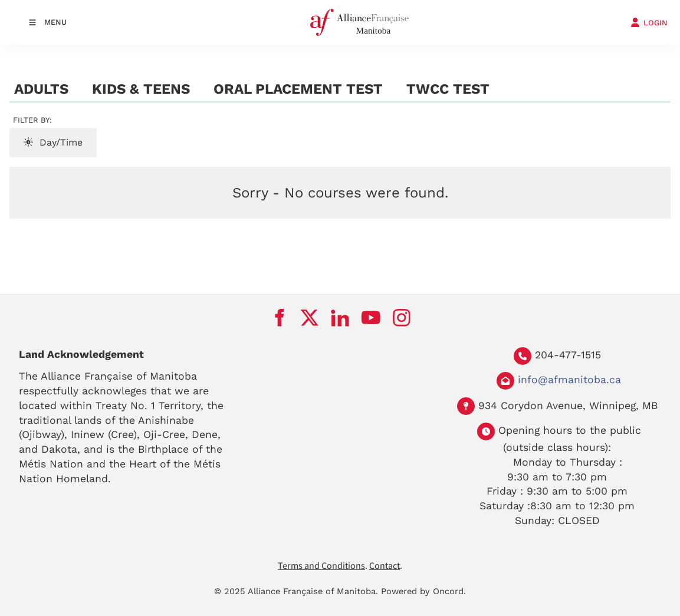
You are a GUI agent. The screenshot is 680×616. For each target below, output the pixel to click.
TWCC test (448, 89)
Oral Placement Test (298, 89)
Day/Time (53, 142)
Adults (41, 89)
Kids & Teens (141, 89)
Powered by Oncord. (423, 591)
